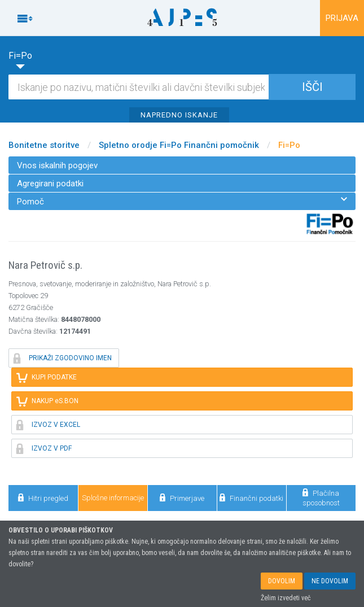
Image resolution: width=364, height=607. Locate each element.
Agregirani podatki (50, 184)
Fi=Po (289, 145)
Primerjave (182, 498)
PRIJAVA (342, 18)
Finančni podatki (251, 498)
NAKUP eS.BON (47, 401)
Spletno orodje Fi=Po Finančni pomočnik (179, 145)
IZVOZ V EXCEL (48, 425)
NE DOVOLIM (330, 583)
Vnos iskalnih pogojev (57, 165)
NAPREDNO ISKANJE (179, 115)
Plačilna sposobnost (321, 497)
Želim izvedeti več (286, 600)
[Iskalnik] (182, 87)
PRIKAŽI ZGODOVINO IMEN (63, 358)
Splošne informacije (113, 498)
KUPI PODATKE (47, 377)
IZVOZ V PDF (44, 448)
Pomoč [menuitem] (182, 201)
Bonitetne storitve (44, 145)
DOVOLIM (282, 583)
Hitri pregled (43, 498)
